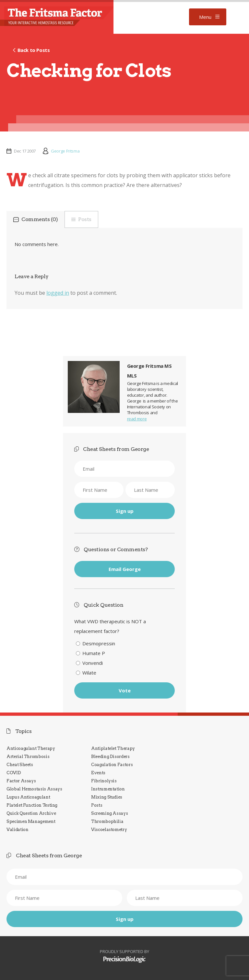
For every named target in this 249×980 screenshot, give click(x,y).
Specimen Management (31, 821)
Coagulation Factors (112, 765)
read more (137, 419)
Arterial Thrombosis (28, 757)
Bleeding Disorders (110, 757)
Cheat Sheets (20, 765)
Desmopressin (99, 643)
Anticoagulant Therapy (31, 748)
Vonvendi (93, 663)
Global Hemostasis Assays (34, 789)
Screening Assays (109, 813)
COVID (14, 773)
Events (98, 773)
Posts (85, 219)
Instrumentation (108, 789)
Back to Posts (34, 50)
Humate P (94, 653)
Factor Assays (21, 781)
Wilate (89, 673)
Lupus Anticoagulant (28, 797)
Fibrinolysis (104, 781)
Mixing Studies (107, 797)
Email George (125, 569)
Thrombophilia (107, 821)
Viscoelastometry (109, 830)
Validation (17, 830)
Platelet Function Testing (32, 805)
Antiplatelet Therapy (113, 748)
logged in (58, 293)
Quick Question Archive (31, 813)
